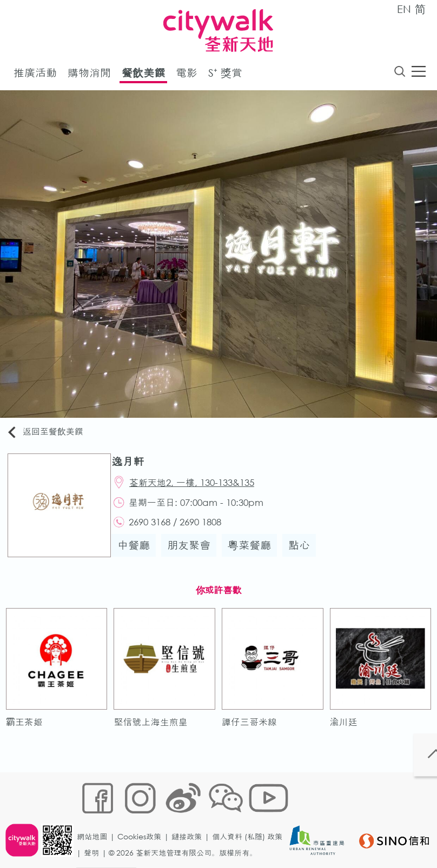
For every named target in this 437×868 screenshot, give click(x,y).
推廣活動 (35, 75)
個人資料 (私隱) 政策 (251, 817)
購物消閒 (89, 75)
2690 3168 (157, 530)
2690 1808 (207, 530)
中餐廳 (139, 555)
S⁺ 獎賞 (225, 75)
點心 (304, 555)
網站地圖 (96, 817)
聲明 (95, 834)
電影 (187, 75)
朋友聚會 (194, 555)
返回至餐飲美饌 (51, 434)
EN (404, 9)
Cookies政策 (143, 817)
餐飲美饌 (143, 75)
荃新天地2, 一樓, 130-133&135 (199, 487)
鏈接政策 (190, 817)
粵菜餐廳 (255, 555)
